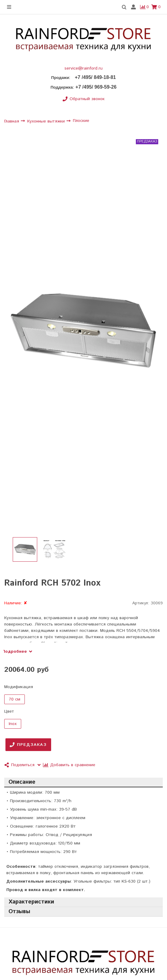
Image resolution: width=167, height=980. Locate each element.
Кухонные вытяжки (47, 121)
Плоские (81, 121)
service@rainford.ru (83, 68)
